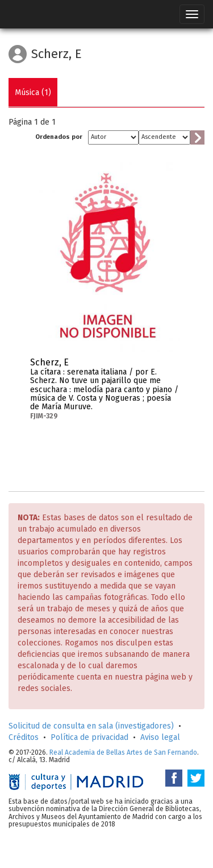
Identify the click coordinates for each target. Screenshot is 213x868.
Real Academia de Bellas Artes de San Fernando (123, 752)
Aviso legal (160, 737)
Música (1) (33, 92)
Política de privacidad (89, 737)
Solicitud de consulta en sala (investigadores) (91, 726)
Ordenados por (59, 137)
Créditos (24, 737)
